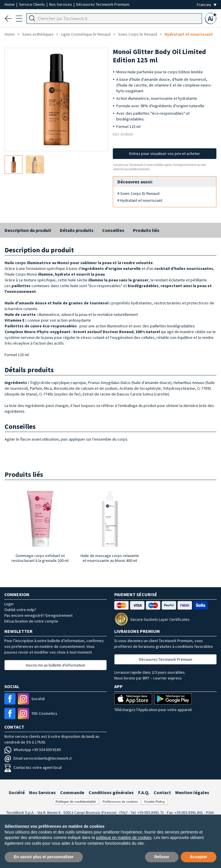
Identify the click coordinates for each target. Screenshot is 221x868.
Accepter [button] (199, 857)
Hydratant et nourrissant (189, 34)
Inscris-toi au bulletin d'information (56, 665)
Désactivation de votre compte (31, 621)
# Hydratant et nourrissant (140, 200)
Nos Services (61, 4)
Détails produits (77, 230)
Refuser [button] (162, 857)
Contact (162, 792)
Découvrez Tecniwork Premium (103, 4)
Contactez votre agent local (33, 767)
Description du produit (28, 230)
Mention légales (192, 792)
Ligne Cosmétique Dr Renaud (86, 34)
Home (10, 4)
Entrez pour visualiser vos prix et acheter (165, 153)
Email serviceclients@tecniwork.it (38, 758)
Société (17, 792)
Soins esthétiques (38, 34)
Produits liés (146, 230)
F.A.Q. (144, 792)
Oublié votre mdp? (20, 610)
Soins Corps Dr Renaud (138, 34)
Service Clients (32, 4)
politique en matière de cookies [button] (124, 838)
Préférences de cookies (120, 802)
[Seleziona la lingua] (207, 5)
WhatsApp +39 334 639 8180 (33, 750)
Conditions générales (111, 792)
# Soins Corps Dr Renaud (138, 193)
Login (9, 604)
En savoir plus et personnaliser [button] (44, 857)
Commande (72, 792)
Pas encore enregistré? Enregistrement (38, 615)
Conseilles (113, 230)
